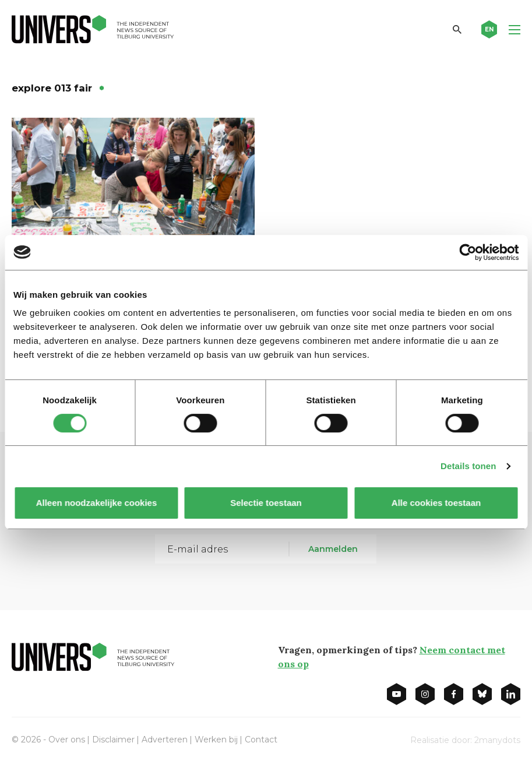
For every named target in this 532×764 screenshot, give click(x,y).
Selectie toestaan (266, 503)
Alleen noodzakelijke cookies (96, 503)
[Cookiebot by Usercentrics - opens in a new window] (468, 252)
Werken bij (216, 740)
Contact (261, 740)
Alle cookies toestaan (436, 503)
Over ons (67, 740)
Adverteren (165, 740)
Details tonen (468, 466)
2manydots (497, 740)
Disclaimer (113, 740)
